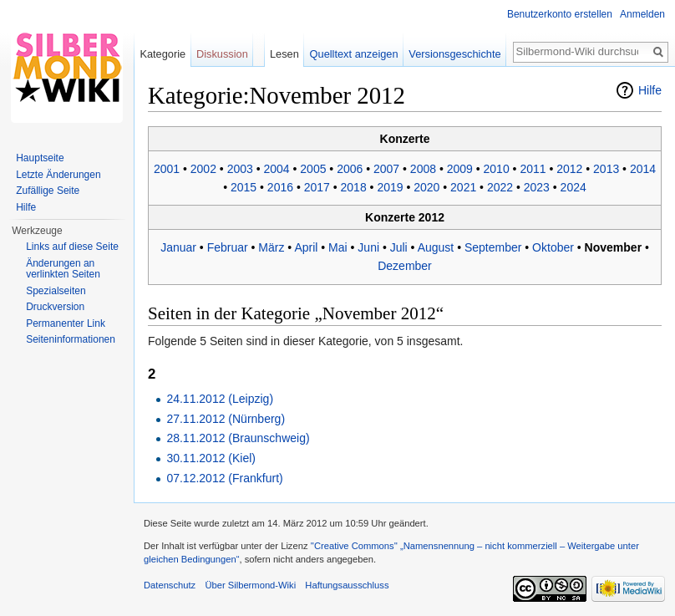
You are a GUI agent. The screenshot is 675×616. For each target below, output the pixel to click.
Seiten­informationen (71, 339)
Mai (338, 247)
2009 (460, 169)
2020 (426, 187)
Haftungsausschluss (347, 585)
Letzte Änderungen (58, 175)
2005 (313, 169)
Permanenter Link (66, 323)
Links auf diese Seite (72, 247)
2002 (203, 169)
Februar (228, 247)
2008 (423, 169)
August (436, 247)
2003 (240, 169)
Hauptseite (40, 158)
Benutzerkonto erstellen (560, 14)
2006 (350, 169)
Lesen (284, 54)
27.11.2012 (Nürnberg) (226, 419)
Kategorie (162, 54)
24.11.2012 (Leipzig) (220, 399)
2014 (643, 169)
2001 (167, 169)
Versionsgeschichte (454, 54)
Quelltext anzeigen (354, 54)
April (306, 247)
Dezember (405, 266)
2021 (463, 187)
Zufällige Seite (48, 191)
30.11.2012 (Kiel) (211, 458)
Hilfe (650, 90)
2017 (317, 187)
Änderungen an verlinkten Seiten (63, 269)
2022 (500, 187)
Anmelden (642, 14)
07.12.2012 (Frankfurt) (224, 478)
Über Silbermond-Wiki (250, 585)
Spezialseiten (56, 291)
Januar (178, 247)
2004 (276, 169)
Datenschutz (170, 585)
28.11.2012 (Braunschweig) (238, 438)
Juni (368, 247)
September (493, 247)
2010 (497, 169)
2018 (354, 187)
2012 (569, 169)
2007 (386, 169)
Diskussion (222, 54)
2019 (390, 187)
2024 (573, 187)
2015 (244, 187)
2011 (533, 169)
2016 (280, 187)
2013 (606, 169)
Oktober (553, 247)
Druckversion (55, 307)
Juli (399, 247)
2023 (537, 187)
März (271, 247)
